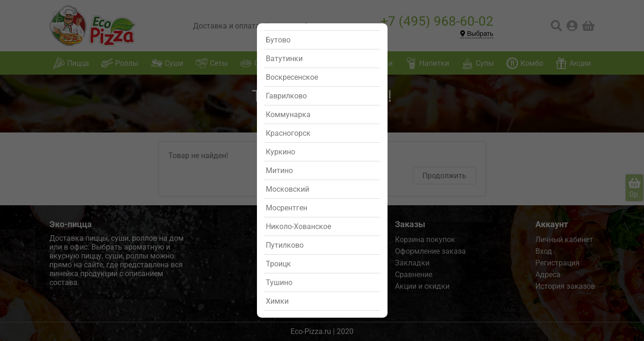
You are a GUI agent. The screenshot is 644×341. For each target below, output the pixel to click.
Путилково (285, 245)
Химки (277, 301)
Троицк (278, 264)
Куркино (280, 152)
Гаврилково (286, 96)
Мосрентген (287, 208)
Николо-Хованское (298, 226)
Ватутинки (284, 59)
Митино (279, 170)
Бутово (278, 40)
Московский (287, 189)
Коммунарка (288, 115)
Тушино (279, 282)
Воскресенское (292, 77)
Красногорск (288, 133)
